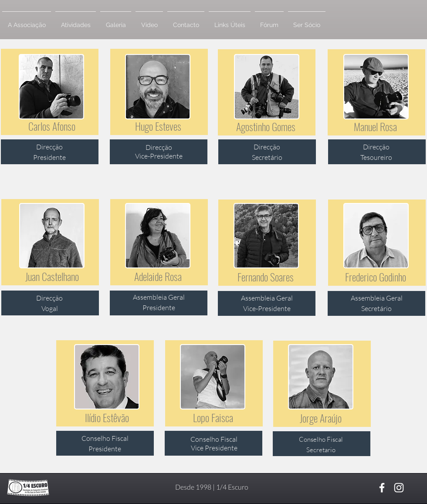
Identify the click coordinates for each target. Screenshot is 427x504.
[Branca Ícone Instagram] (399, 488)
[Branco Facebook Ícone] (382, 488)
